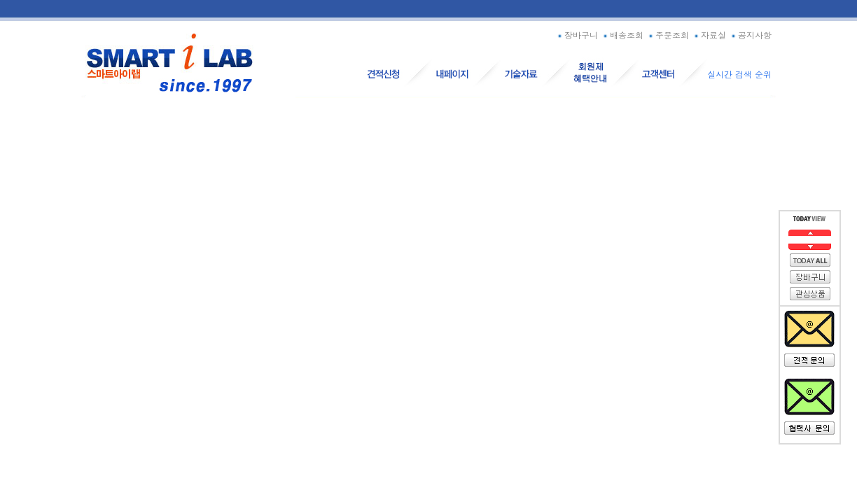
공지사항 (750, 35)
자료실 (709, 35)
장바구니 (577, 35)
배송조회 (622, 35)
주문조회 (668, 35)
